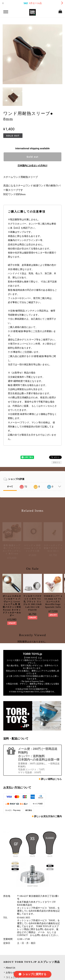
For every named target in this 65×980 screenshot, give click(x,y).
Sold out (32, 157)
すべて (10, 487)
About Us (11, 968)
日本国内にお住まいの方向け (32, 166)
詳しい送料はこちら (51, 779)
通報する (56, 462)
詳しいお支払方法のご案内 (48, 816)
